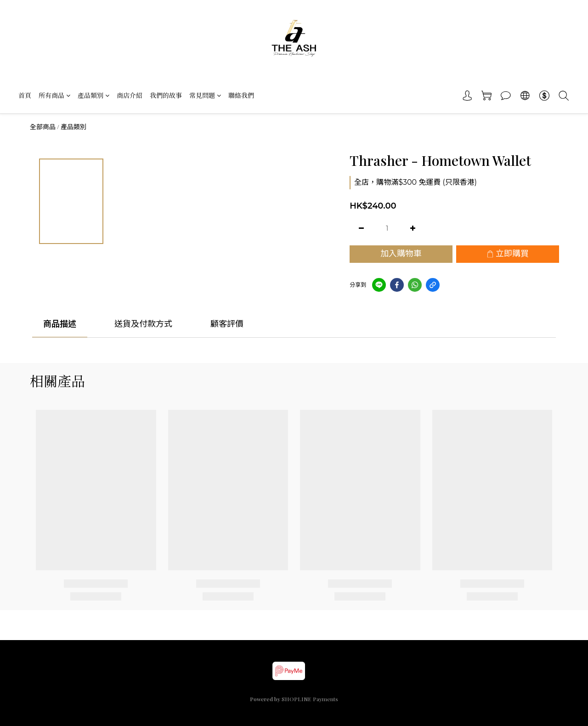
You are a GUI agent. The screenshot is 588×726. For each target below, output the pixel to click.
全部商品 (43, 127)
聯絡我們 (241, 95)
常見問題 (205, 95)
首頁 (25, 95)
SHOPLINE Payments (310, 699)
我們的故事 (166, 95)
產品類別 (93, 95)
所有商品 (54, 95)
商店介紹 (130, 95)
